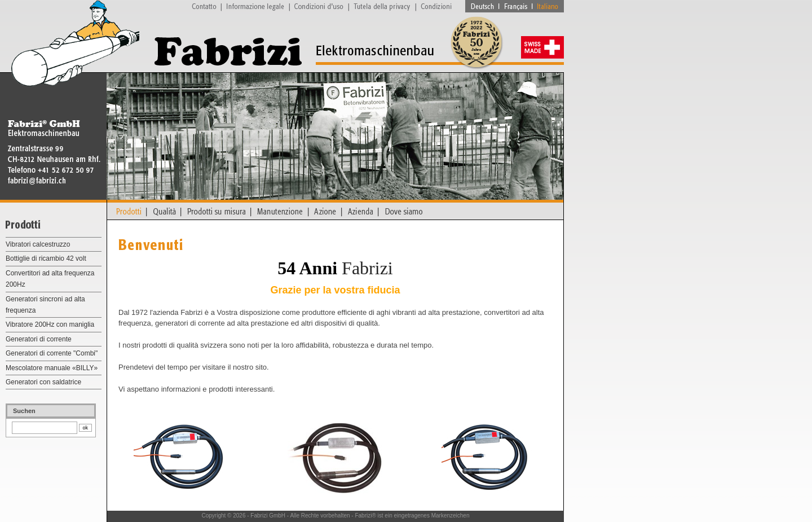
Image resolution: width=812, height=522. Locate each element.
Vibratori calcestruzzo (38, 244)
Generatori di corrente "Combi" (52, 353)
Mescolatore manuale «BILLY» (52, 368)
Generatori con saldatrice (43, 382)
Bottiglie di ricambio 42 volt (46, 258)
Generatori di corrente (39, 339)
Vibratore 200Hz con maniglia (50, 324)
